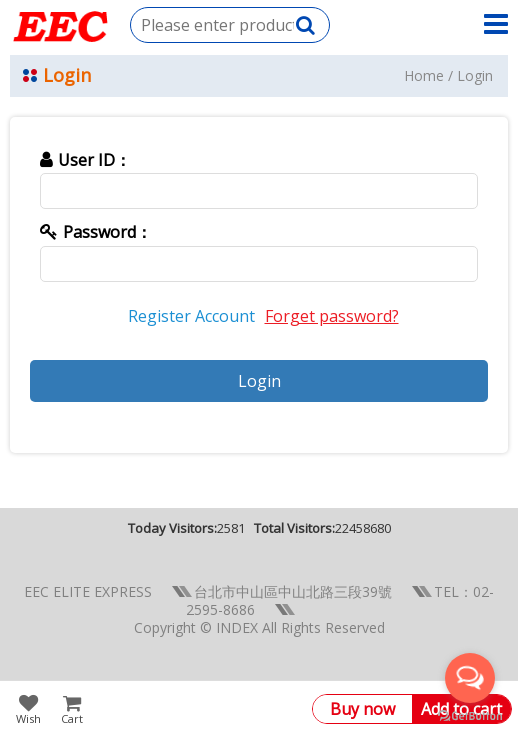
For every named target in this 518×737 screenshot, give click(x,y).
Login (475, 75)
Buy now (362, 709)
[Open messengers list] (470, 678)
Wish (28, 717)
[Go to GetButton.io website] (470, 716)
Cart (72, 717)
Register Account (191, 316)
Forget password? (332, 316)
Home (424, 75)
